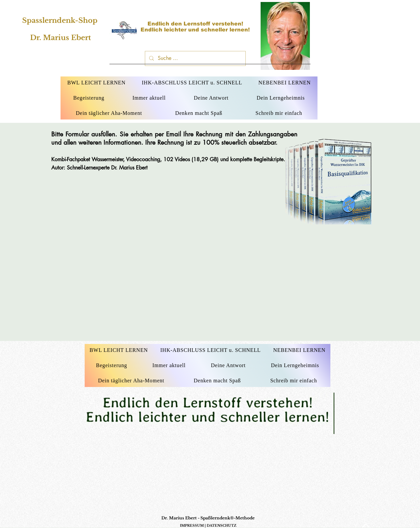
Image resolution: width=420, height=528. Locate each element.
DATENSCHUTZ (222, 526)
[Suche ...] (195, 58)
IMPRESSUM (192, 526)
